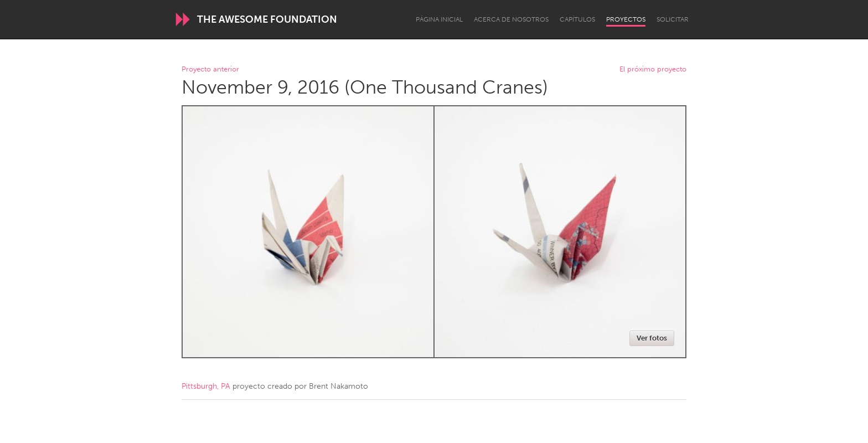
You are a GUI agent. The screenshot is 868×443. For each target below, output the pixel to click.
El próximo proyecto (653, 69)
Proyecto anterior (210, 69)
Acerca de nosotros (511, 19)
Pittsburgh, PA (206, 386)
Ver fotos (652, 338)
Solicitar (673, 19)
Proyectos (626, 19)
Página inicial (439, 19)
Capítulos (577, 19)
